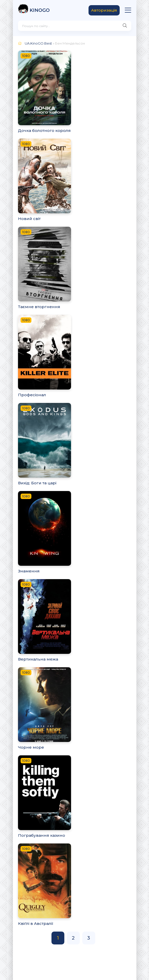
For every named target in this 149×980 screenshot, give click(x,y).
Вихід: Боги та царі (37, 483)
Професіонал (32, 395)
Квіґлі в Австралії (36, 923)
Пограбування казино (42, 835)
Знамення (29, 571)
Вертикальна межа (38, 659)
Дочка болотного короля (44, 130)
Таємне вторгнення (39, 307)
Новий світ (29, 219)
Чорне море (31, 747)
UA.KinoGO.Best (38, 43)
